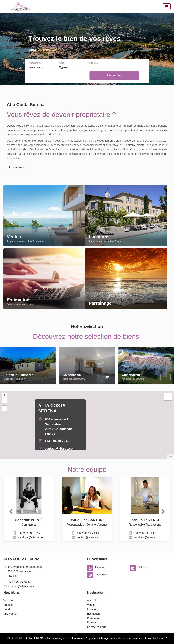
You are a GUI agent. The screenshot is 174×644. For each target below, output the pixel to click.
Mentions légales (57, 638)
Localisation (35, 70)
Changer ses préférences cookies (119, 638)
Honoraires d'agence (83, 638)
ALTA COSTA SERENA (21, 559)
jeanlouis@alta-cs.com (148, 537)
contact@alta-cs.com (60, 449)
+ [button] (5, 395)
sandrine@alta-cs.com (32, 537)
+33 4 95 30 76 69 (57, 441)
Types (62, 70)
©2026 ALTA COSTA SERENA (25, 638)
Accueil (20, 6)
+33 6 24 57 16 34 (88, 533)
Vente (32, 57)
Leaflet (170, 457)
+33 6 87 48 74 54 (145, 533)
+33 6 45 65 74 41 (29, 533)
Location (50, 57)
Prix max (93, 70)
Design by (155, 638)
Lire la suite (17, 167)
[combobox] (41, 75)
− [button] (5, 401)
